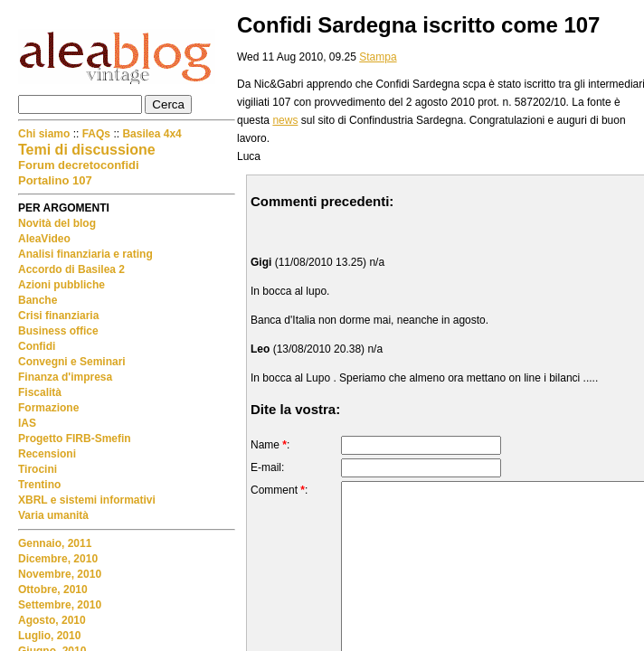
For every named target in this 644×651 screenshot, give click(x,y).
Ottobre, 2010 (53, 590)
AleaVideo (44, 239)
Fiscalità (40, 392)
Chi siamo (46, 134)
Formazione (48, 408)
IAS (27, 423)
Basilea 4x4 (152, 134)
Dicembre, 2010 (58, 559)
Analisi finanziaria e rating (85, 254)
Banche (38, 300)
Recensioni (47, 454)
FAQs (96, 134)
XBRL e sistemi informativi (87, 500)
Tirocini (38, 469)
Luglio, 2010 (49, 636)
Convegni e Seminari (72, 362)
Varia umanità (53, 515)
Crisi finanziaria (58, 316)
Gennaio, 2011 (55, 543)
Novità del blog (57, 223)
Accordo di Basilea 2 (71, 269)
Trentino (39, 485)
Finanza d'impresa (65, 377)
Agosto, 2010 (52, 620)
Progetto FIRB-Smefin (75, 439)
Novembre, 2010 (60, 574)
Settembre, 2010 (60, 605)
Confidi (37, 346)
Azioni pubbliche (62, 285)
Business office (58, 331)
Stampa (378, 57)
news (285, 120)
